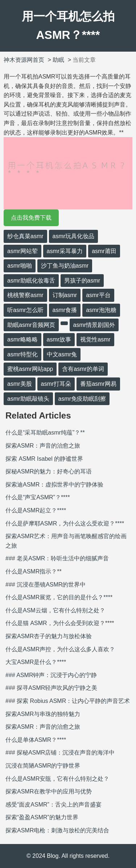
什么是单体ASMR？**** (36, 740)
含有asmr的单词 (83, 369)
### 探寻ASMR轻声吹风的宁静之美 (51, 688)
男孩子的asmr (82, 281)
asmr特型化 (22, 354)
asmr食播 (65, 310)
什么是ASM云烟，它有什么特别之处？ (55, 610)
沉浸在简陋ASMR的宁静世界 (43, 766)
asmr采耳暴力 (65, 251)
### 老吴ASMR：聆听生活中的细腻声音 (57, 558)
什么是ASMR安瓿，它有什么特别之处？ (57, 779)
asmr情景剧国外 (94, 325)
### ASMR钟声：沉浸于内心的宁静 (51, 675)
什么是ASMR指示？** (34, 571)
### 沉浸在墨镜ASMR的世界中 (46, 585)
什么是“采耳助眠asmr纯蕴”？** (45, 433)
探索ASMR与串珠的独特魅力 (43, 714)
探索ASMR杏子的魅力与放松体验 (49, 636)
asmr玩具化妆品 (74, 236)
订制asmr (65, 295)
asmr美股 (20, 384)
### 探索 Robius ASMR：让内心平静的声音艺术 (68, 701)
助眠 (58, 60)
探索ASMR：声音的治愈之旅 (43, 446)
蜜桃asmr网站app (30, 369)
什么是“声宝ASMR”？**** (38, 497)
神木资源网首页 (24, 60)
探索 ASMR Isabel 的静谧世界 (44, 459)
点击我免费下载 (31, 218)
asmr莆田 (104, 251)
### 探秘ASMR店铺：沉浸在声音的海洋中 (60, 753)
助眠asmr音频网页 (31, 325)
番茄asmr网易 (98, 384)
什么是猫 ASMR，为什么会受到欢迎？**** (60, 623)
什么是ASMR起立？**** (36, 510)
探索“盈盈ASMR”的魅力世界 (42, 817)
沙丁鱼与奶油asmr (65, 266)
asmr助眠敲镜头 (28, 399)
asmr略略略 (22, 339)
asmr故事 (59, 339)
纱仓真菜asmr (25, 236)
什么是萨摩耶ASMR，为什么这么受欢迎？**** (65, 523)
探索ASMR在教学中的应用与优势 (49, 791)
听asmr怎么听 (25, 310)
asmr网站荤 (22, 251)
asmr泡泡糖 (101, 310)
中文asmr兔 (62, 354)
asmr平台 (98, 295)
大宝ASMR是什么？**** (36, 662)
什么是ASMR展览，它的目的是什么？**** (59, 597)
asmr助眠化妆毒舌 (31, 281)
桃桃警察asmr (25, 295)
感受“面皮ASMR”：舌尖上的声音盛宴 (53, 805)
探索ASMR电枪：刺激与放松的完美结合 (57, 830)
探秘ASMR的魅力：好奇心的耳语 (49, 471)
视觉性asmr (95, 339)
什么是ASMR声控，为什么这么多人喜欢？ (60, 649)
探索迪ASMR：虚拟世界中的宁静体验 (54, 485)
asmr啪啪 (20, 266)
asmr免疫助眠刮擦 (82, 399)
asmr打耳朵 (56, 384)
